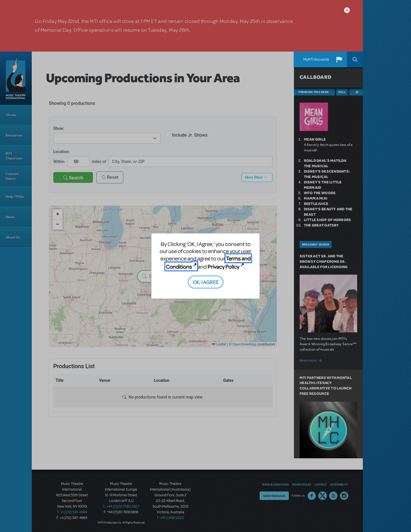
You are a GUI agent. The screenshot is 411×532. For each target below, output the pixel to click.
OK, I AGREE (206, 282)
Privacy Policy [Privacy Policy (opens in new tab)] (223, 267)
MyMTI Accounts (316, 60)
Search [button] (355, 60)
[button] (339, 60)
